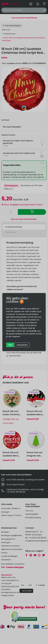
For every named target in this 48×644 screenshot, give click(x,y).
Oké (10, 345)
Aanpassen (22, 345)
